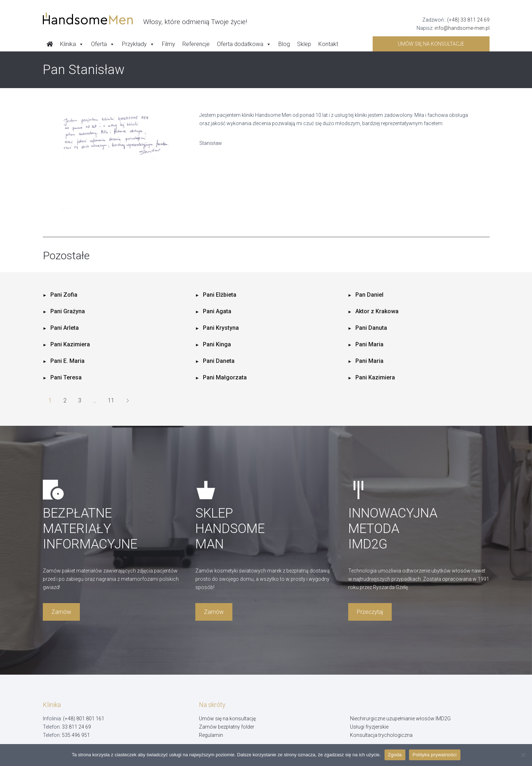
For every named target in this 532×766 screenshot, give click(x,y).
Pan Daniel (369, 295)
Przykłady (138, 44)
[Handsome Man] (145, 19)
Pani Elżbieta (220, 295)
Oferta (103, 44)
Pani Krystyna (221, 328)
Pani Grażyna (68, 311)
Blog (284, 44)
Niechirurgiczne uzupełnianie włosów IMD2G (400, 719)
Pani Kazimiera (70, 344)
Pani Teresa (66, 377)
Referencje (196, 44)
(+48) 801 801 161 (84, 719)
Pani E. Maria (67, 361)
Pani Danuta (371, 328)
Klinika (72, 44)
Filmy (169, 44)
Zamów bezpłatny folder (227, 727)
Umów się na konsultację (227, 719)
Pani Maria (369, 344)
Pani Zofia (64, 295)
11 (111, 400)
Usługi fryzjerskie (369, 727)
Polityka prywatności (435, 755)
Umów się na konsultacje (431, 44)
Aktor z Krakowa (377, 311)
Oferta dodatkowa (244, 44)
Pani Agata (217, 311)
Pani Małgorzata (225, 377)
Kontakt (328, 44)
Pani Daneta (219, 361)
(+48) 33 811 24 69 (468, 20)
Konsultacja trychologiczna (381, 735)
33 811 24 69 (76, 727)
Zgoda (395, 755)
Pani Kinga (217, 344)
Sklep (304, 44)
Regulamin (211, 735)
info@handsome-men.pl (462, 28)
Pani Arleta (65, 328)
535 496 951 (76, 735)
